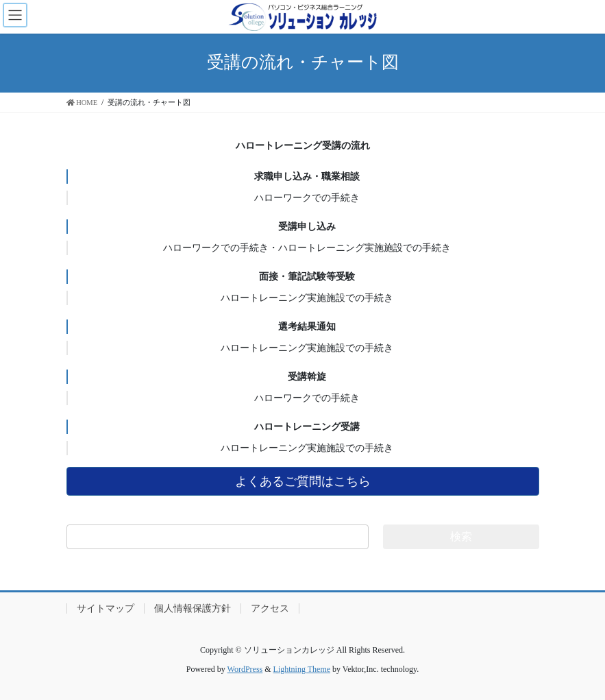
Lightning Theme (302, 669)
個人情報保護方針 (193, 608)
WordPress (245, 669)
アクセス (270, 608)
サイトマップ (106, 608)
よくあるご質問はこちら (303, 481)
